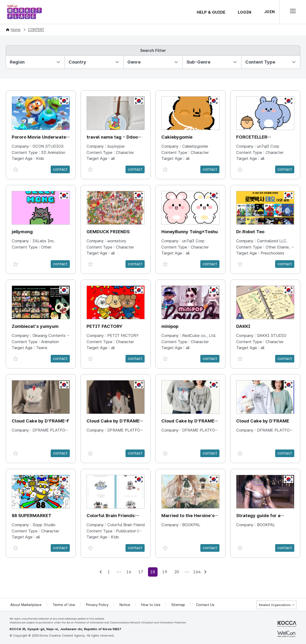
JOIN (269, 12)
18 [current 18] (153, 572)
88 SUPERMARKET (32, 516)
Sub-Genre (198, 62)
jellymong (22, 232)
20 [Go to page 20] (177, 572)
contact (60, 169)
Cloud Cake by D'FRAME (263, 421)
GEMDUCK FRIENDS (108, 232)
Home (16, 30)
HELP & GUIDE (211, 12)
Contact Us (206, 605)
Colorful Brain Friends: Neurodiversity (111, 516)
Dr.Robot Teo (250, 232)
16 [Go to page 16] (129, 572)
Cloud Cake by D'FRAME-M (114, 421)
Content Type (260, 62)
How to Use (151, 605)
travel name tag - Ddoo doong (112, 138)
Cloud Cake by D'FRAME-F (41, 421)
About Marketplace (26, 605)
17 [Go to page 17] (141, 572)
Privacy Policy (98, 605)
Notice (125, 605)
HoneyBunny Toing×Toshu (190, 232)
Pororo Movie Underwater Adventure (40, 138)
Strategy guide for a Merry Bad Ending (258, 516)
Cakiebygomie (177, 137)
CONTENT (36, 30)
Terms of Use (64, 605)
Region (17, 62)
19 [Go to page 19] (165, 572)
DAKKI (243, 326)
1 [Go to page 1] (109, 572)
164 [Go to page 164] (197, 572)
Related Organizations (275, 605)
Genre (134, 62)
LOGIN (245, 12)
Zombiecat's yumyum (35, 326)
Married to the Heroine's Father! (188, 516)
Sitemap (179, 605)
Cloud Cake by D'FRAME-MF (189, 421)
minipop (170, 326)
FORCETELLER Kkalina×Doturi (252, 138)
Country (77, 62)
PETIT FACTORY (105, 326)
